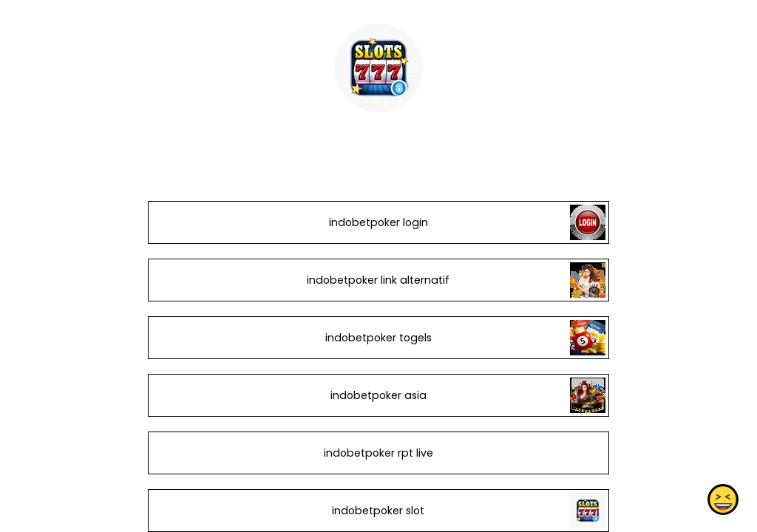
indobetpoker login (378, 222)
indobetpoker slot (378, 511)
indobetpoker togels (378, 338)
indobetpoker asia (378, 395)
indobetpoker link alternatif (378, 280)
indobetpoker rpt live (378, 453)
